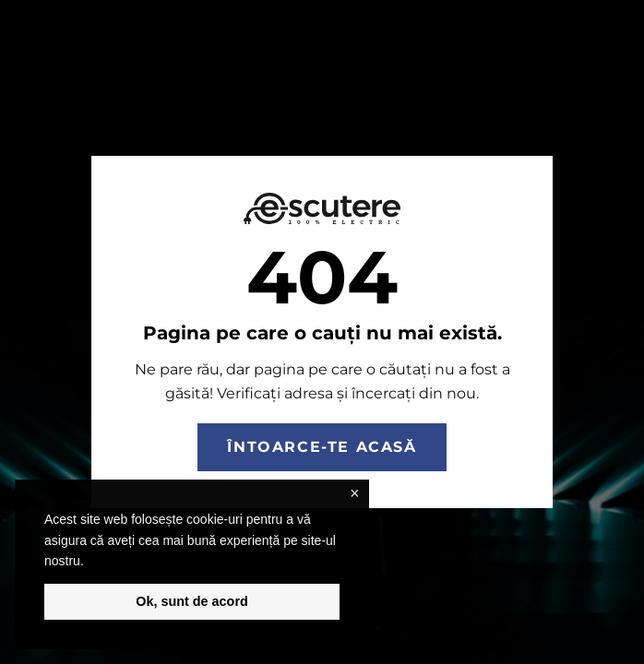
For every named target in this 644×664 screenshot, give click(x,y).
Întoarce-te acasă (322, 447)
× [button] (354, 494)
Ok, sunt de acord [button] (192, 601)
